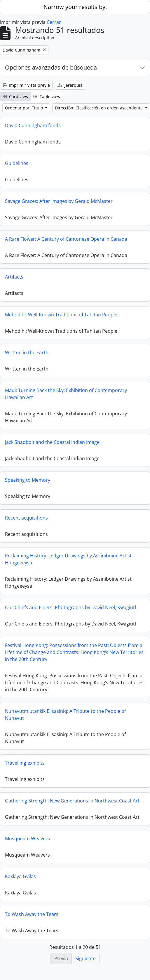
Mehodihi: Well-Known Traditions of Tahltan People (61, 315)
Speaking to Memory (28, 480)
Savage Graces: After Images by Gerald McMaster (59, 201)
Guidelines (17, 163)
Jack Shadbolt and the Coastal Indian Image (52, 442)
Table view (47, 96)
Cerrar (54, 22)
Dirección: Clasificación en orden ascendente (99, 108)
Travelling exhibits (25, 763)
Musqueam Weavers (27, 839)
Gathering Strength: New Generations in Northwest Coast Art (72, 801)
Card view (15, 96)
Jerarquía (70, 85)
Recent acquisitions (26, 518)
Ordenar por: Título (25, 108)
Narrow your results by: (75, 7)
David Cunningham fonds (33, 125)
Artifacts (14, 277)
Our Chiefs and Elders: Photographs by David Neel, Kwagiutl (70, 607)
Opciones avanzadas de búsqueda (51, 67)
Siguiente (86, 958)
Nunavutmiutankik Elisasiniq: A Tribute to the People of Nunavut (65, 715)
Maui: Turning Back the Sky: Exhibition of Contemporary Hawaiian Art (66, 394)
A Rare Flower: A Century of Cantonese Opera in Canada (66, 239)
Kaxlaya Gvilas (20, 876)
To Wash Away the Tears (32, 914)
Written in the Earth (27, 352)
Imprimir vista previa (26, 85)
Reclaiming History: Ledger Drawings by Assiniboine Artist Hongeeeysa (68, 559)
